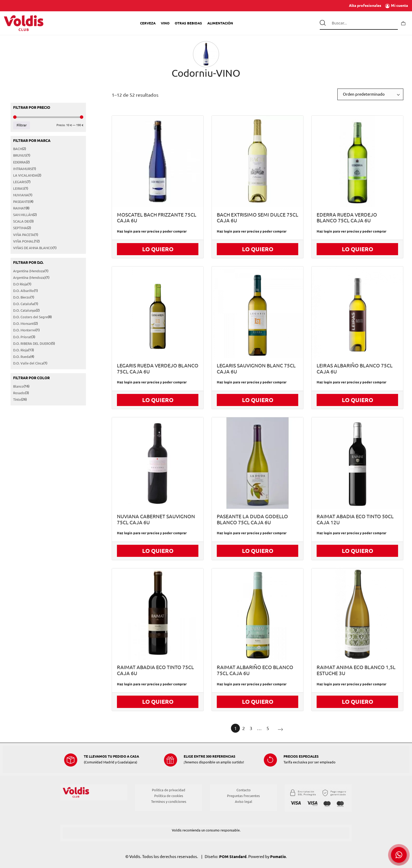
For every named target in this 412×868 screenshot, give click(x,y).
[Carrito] (403, 23)
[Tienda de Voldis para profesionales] (24, 23)
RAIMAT (19, 208)
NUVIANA (21, 195)
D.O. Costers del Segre (30, 317)
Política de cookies (169, 796)
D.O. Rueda (22, 357)
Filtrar (22, 125)
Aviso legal (244, 802)
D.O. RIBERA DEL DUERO (32, 343)
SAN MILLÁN (23, 215)
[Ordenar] (370, 94)
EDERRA (19, 162)
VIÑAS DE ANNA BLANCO (33, 248)
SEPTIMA (20, 228)
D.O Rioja (20, 284)
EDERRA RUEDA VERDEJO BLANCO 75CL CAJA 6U (347, 218)
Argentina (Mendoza (29, 271)
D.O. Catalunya (24, 311)
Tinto (17, 400)
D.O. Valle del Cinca (28, 363)
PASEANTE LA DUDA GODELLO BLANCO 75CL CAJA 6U (252, 520)
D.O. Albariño (24, 291)
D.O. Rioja (21, 350)
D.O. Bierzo (22, 297)
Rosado (19, 393)
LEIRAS (19, 188)
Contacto (244, 790)
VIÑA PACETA (24, 235)
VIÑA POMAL (24, 241)
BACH (18, 149)
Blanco (18, 386)
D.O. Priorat (22, 337)
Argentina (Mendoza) (29, 278)
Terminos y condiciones (169, 802)
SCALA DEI (21, 222)
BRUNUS (20, 156)
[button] (399, 855)
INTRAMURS (23, 169)
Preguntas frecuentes (243, 796)
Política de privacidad (169, 790)
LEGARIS (20, 182)
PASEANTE (21, 202)
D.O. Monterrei (24, 330)
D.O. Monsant (24, 324)
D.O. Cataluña (24, 304)
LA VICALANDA (25, 175)
